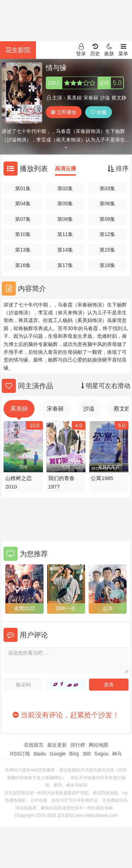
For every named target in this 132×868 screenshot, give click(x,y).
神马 (117, 754)
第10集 (23, 234)
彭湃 (108, 608)
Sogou (101, 754)
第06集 (107, 204)
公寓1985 (102, 478)
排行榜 (78, 745)
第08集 (65, 219)
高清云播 (65, 168)
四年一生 (66, 608)
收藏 (99, 112)
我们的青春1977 (61, 482)
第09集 (107, 219)
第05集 (65, 204)
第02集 (65, 188)
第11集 (65, 234)
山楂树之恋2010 (18, 482)
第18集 (107, 265)
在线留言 (34, 745)
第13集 (23, 250)
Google (58, 754)
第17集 (65, 265)
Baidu (40, 754)
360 (86, 754)
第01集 (23, 188)
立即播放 (64, 112)
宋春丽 (91, 98)
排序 (118, 169)
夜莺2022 (24, 608)
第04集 (23, 204)
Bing (74, 754)
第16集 (23, 265)
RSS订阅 (20, 754)
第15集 (107, 250)
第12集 (107, 234)
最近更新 (57, 745)
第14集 (65, 250)
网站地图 (99, 745)
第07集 (23, 219)
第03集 (107, 188)
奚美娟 (74, 98)
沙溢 (105, 98)
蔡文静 (119, 98)
